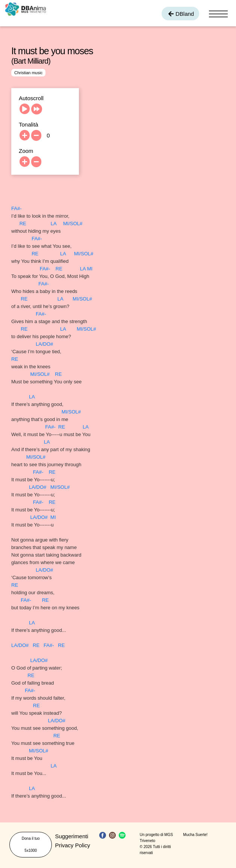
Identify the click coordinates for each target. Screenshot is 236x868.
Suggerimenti (71, 836)
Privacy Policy (72, 845)
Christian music (28, 73)
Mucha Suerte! (195, 835)
